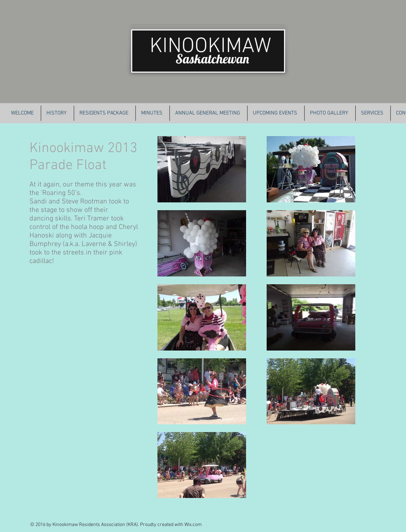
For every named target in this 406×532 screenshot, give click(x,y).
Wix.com (193, 525)
